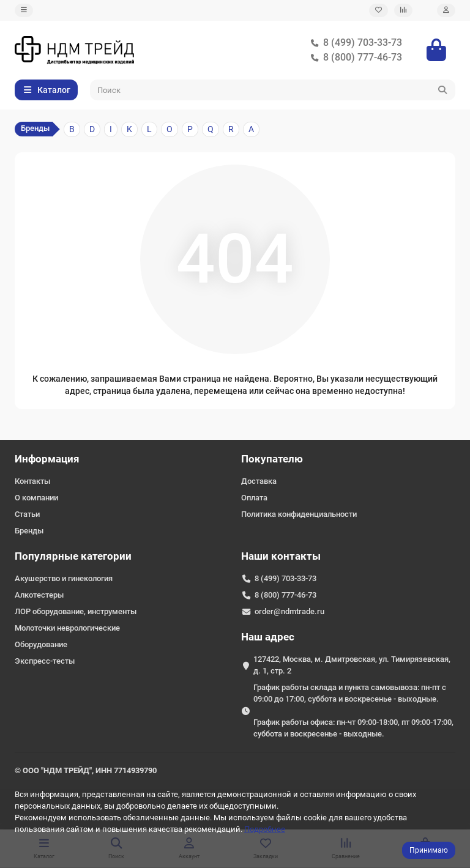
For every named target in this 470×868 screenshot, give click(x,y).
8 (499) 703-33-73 (354, 43)
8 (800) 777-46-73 (354, 57)
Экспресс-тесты (45, 661)
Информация (47, 459)
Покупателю (272, 459)
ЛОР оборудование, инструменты (76, 611)
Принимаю (429, 850)
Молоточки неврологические (67, 628)
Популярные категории (73, 556)
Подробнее (265, 829)
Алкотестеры (39, 595)
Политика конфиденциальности (299, 514)
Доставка (259, 481)
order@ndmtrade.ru (289, 611)
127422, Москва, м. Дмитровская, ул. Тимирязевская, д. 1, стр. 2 (352, 665)
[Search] (273, 90)
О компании (36, 498)
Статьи (27, 514)
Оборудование (41, 644)
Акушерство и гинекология (64, 578)
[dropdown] (24, 10)
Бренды (29, 531)
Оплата (254, 498)
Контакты (32, 481)
